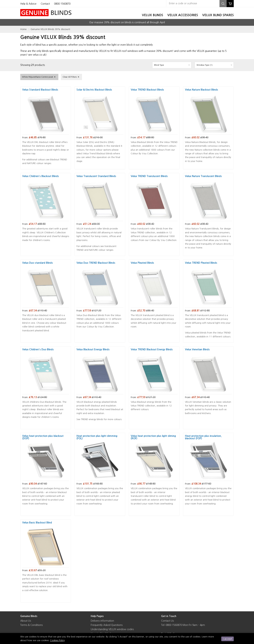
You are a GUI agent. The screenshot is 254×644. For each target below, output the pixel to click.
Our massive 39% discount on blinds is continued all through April (127, 22)
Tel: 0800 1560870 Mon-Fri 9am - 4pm (183, 625)
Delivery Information (102, 621)
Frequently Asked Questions (107, 625)
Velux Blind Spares (218, 15)
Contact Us (167, 621)
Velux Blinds (153, 15)
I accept (227, 639)
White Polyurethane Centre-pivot (38, 77)
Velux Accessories (183, 15)
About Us (26, 621)
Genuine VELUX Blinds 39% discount (50, 29)
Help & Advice (28, 4)
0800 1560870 (62, 4)
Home (23, 29)
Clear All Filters (70, 77)
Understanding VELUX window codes (112, 629)
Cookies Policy (57, 640)
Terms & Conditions (31, 625)
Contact (45, 4)
